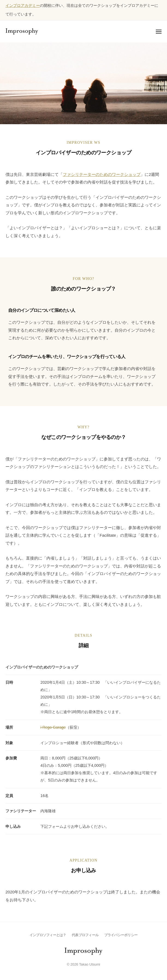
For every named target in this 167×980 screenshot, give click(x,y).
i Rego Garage (53, 727)
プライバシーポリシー (121, 935)
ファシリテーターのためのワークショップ (102, 174)
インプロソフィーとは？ (48, 935)
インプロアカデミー (23, 6)
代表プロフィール (85, 935)
